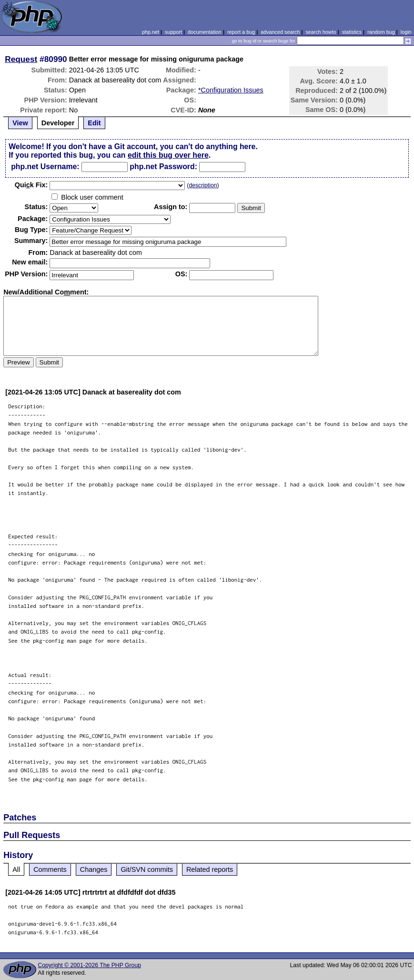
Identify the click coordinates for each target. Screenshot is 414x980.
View (20, 123)
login (406, 32)
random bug (381, 32)
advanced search (280, 32)
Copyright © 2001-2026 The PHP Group (89, 965)
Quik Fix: (31, 185)
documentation (205, 32)
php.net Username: (45, 167)
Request (21, 59)
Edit (94, 123)
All (16, 869)
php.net (151, 32)
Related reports (210, 869)
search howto (321, 32)
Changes (94, 869)
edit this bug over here (168, 155)
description (203, 185)
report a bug (241, 32)
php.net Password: (163, 167)
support (173, 32)
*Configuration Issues (231, 90)
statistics (352, 32)
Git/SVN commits (147, 869)
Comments (50, 869)
